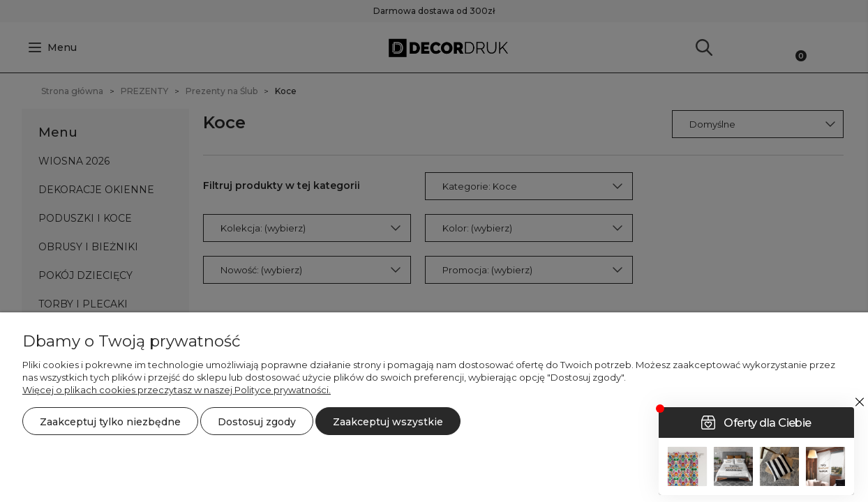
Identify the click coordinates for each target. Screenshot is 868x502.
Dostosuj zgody (257, 422)
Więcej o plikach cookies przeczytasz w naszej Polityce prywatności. (177, 390)
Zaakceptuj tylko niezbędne (110, 422)
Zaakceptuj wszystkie (388, 422)
